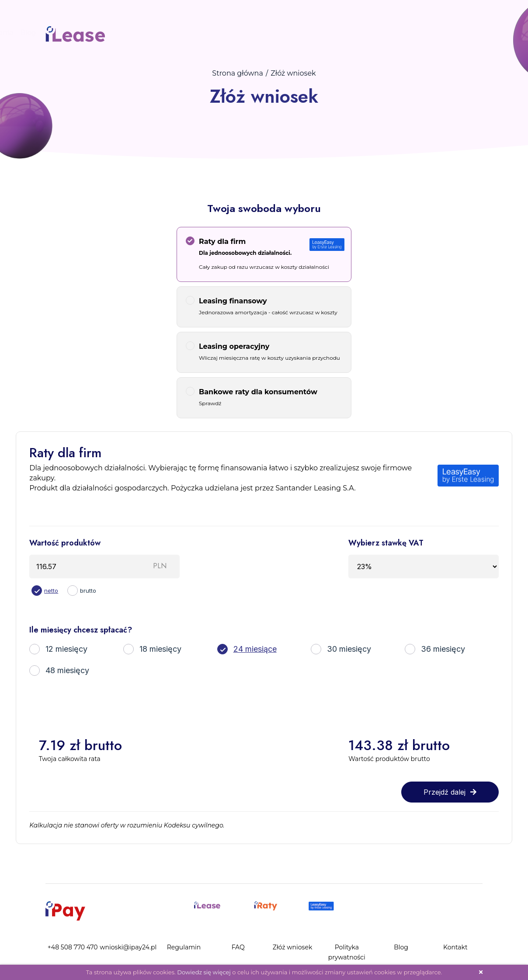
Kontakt (384, 32)
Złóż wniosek (269, 32)
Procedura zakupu (187, 32)
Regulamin (184, 947)
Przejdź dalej (450, 792)
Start (140, 32)
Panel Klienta (320, 32)
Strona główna (238, 73)
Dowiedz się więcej (204, 972)
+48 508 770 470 (73, 947)
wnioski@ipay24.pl (128, 947)
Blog (356, 32)
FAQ (233, 32)
